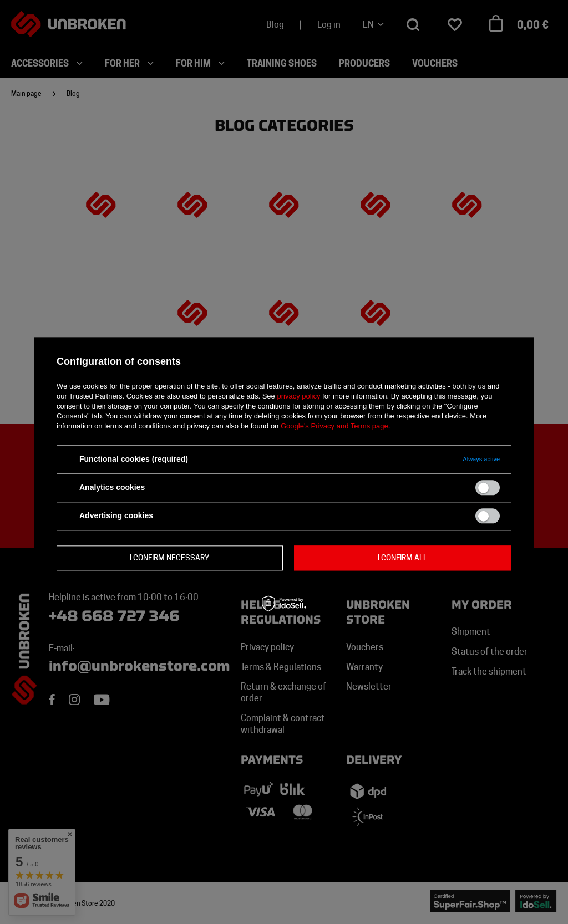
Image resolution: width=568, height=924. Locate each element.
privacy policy (298, 396)
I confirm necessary (169, 558)
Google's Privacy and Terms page (334, 426)
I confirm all (402, 558)
